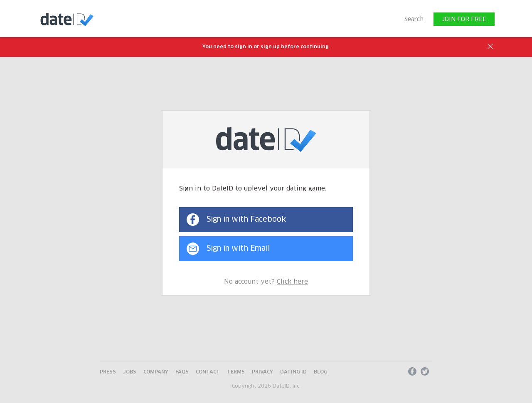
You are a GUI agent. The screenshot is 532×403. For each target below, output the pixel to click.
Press (108, 372)
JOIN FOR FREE (464, 20)
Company (156, 372)
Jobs (130, 372)
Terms (236, 372)
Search (414, 20)
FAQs (182, 372)
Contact (208, 372)
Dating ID (293, 372)
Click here (292, 282)
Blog (321, 372)
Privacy (262, 372)
